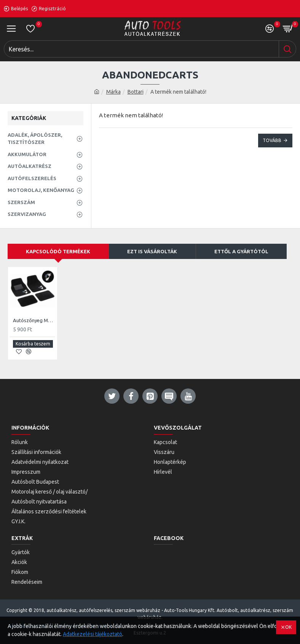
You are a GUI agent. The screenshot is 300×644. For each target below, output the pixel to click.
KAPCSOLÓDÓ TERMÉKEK (58, 251)
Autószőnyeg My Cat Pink (34, 320)
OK (288, 627)
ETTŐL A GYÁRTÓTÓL (241, 251)
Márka (113, 92)
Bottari (136, 92)
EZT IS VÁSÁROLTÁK (152, 251)
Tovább (272, 140)
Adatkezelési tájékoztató (93, 634)
